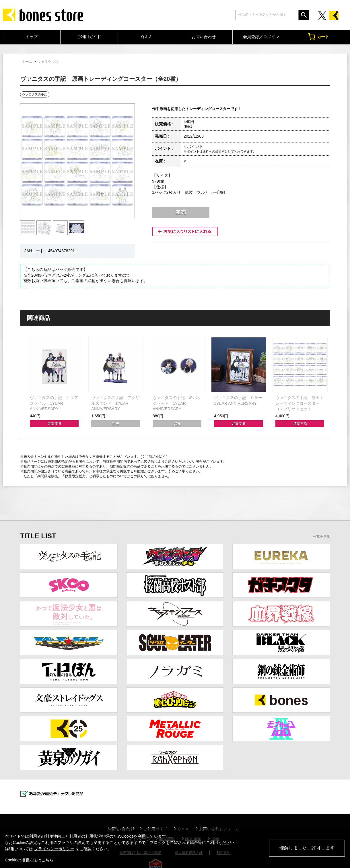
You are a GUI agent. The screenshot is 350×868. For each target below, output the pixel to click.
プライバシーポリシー (54, 849)
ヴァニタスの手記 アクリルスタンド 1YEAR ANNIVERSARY (115, 403)
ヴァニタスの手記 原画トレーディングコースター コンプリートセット (300, 403)
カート (318, 37)
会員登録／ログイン (261, 37)
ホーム (27, 62)
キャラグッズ (48, 62)
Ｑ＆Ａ (146, 37)
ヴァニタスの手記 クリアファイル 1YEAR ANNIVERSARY (54, 403)
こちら (47, 860)
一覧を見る (321, 537)
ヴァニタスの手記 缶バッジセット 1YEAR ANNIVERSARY (177, 403)
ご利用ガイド (89, 37)
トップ (32, 37)
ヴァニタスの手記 (35, 94)
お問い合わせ (204, 37)
